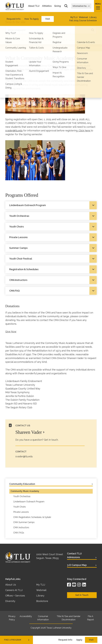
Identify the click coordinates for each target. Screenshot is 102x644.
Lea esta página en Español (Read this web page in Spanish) (42, 40)
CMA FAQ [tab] (14, 291)
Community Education (71, 16)
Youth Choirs (20, 507)
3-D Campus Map (77, 565)
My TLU (41, 585)
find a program (17, 640)
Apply (79, 640)
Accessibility (26, 616)
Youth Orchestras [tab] (19, 216)
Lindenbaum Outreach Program (29, 502)
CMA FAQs (19, 533)
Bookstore (42, 601)
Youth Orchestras (22, 496)
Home (8, 16)
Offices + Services (15, 596)
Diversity (10, 601)
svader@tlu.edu (14, 131)
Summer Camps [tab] (18, 248)
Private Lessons (21, 512)
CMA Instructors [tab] (18, 280)
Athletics (47, 6)
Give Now (11, 332)
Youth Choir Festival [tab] (21, 259)
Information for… (81, 6)
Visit (91, 640)
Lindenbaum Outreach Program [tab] (28, 205)
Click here (84, 131)
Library (40, 596)
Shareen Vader (29, 432)
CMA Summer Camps (24, 522)
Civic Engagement (46, 16)
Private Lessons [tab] (18, 237)
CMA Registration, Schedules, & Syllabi (32, 517)
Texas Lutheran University (59, 628)
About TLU (34, 6)
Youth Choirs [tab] (17, 227)
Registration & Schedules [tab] (24, 269)
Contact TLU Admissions (74, 555)
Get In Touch (82, 595)
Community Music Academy (25, 491)
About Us (11, 585)
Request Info (65, 640)
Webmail (41, 590)
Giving (58, 6)
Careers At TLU (14, 590)
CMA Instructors (21, 527)
